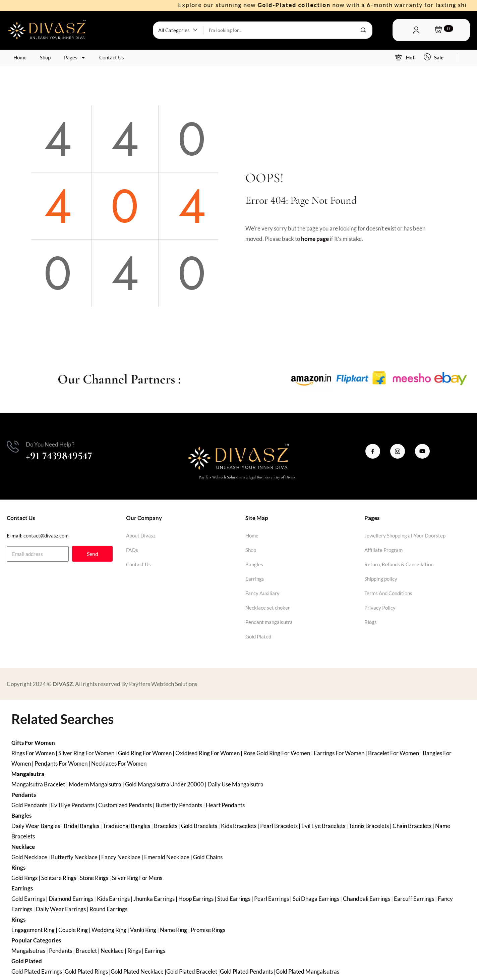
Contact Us (112, 57)
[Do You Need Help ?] (13, 447)
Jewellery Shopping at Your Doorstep (405, 535)
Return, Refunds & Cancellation (399, 564)
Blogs (371, 622)
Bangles (254, 564)
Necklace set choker (268, 608)
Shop (45, 57)
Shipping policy (381, 579)
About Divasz (141, 535)
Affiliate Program (383, 550)
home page (315, 239)
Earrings (255, 579)
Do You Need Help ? (50, 444)
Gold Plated (258, 636)
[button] (178, 30)
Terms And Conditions (388, 593)
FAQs (132, 550)
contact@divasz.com (46, 535)
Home (20, 57)
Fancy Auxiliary (262, 593)
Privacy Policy (380, 608)
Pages (75, 58)
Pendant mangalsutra (269, 622)
